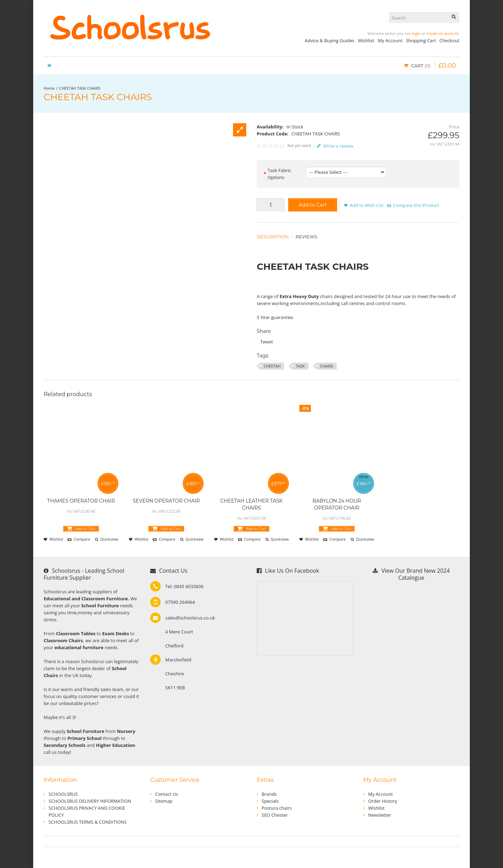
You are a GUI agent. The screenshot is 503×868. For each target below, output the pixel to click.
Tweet (267, 342)
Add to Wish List (367, 205)
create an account (442, 33)
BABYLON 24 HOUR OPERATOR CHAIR (337, 504)
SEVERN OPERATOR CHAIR (166, 501)
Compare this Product (416, 205)
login (416, 33)
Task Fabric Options (279, 174)
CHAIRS (327, 366)
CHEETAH (272, 366)
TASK (300, 366)
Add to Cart (313, 205)
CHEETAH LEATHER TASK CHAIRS (252, 504)
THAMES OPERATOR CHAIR (81, 501)
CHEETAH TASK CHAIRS (80, 88)
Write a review (335, 146)
